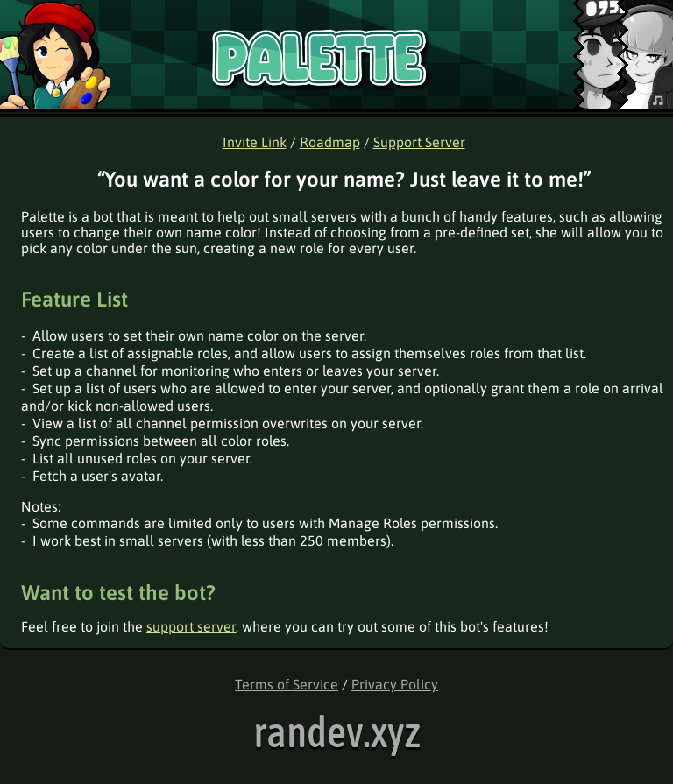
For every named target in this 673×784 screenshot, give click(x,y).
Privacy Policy (395, 684)
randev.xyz (337, 732)
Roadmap (330, 142)
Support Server (419, 142)
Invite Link (255, 142)
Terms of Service (287, 684)
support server (191, 626)
